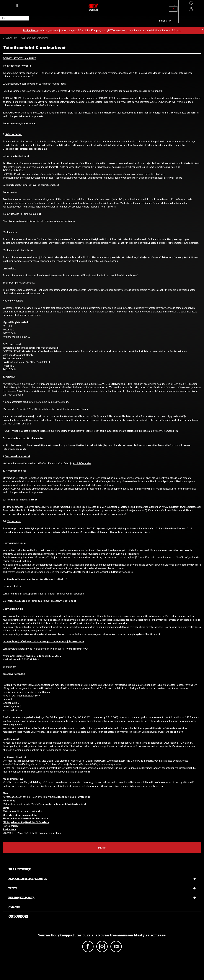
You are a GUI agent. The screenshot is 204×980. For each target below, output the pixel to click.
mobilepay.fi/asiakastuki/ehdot (71, 804)
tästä (62, 84)
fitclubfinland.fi (82, 463)
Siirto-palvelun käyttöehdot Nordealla (25, 818)
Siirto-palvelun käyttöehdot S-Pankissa (26, 822)
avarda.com (9, 667)
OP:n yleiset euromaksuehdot (20, 815)
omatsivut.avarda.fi (14, 674)
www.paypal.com (12, 724)
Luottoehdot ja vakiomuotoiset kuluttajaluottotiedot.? (35, 579)
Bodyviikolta (31, 30)
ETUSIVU (7, 38)
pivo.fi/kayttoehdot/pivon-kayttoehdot (69, 797)
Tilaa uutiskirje (19, 869)
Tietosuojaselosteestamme (31, 149)
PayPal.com (9, 829)
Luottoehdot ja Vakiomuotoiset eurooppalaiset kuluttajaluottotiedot (43, 641)
